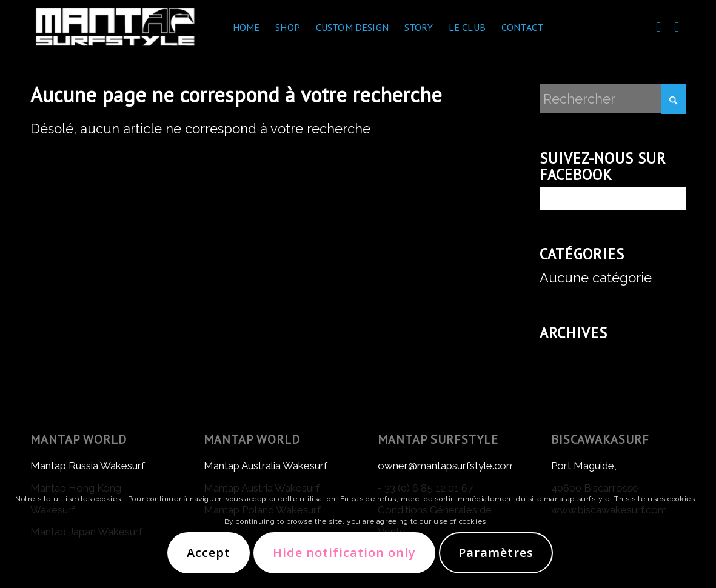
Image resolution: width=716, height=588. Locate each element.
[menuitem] (246, 27)
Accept (209, 553)
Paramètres (496, 553)
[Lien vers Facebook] (658, 27)
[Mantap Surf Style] (115, 27)
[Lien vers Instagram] (677, 27)
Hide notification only (344, 553)
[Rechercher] (613, 99)
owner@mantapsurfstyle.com (447, 466)
